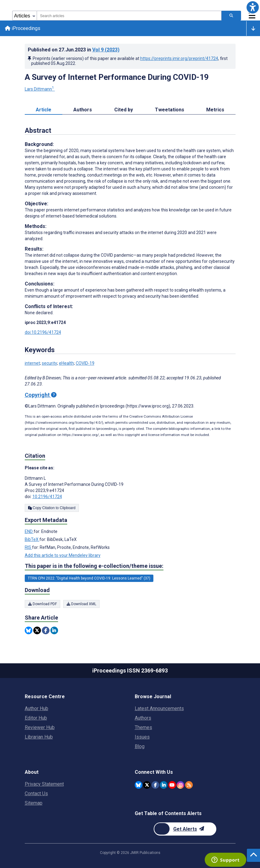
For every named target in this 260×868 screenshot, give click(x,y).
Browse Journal (153, 697)
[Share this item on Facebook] (46, 630)
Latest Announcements (159, 708)
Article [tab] (44, 110)
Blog (140, 746)
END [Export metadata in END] (29, 531)
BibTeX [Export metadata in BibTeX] (32, 539)
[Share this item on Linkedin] (54, 630)
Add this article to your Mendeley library (63, 555)
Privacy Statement (44, 784)
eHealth (66, 363)
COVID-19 (85, 363)
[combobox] (129, 16)
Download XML (81, 604)
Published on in (74, 50)
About (32, 772)
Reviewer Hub (40, 727)
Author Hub (37, 708)
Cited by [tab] (124, 110)
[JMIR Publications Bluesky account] (139, 785)
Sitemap (34, 803)
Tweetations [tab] (170, 110)
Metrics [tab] (215, 110)
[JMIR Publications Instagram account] (180, 785)
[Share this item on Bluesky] (29, 630)
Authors (143, 718)
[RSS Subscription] (189, 785)
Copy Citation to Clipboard (52, 508)
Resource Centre (45, 697)
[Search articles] (231, 16)
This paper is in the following (94, 566)
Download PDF (42, 604)
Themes (143, 727)
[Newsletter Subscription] (185, 829)
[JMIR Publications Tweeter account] (147, 785)
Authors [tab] (83, 110)
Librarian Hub (39, 737)
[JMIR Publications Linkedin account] (164, 785)
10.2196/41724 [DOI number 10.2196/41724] (47, 497)
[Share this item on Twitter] (37, 630)
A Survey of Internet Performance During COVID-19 (117, 77)
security (49, 363)
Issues (142, 737)
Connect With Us (154, 772)
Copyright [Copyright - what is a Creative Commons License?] (41, 395)
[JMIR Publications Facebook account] (155, 785)
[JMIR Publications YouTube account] (172, 785)
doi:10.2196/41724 (43, 332)
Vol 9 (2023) (106, 50)
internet (32, 363)
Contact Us (36, 793)
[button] (253, 7)
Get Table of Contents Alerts (168, 813)
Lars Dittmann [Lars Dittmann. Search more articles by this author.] (40, 89)
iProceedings (23, 28)
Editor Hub (36, 718)
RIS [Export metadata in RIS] (28, 547)
